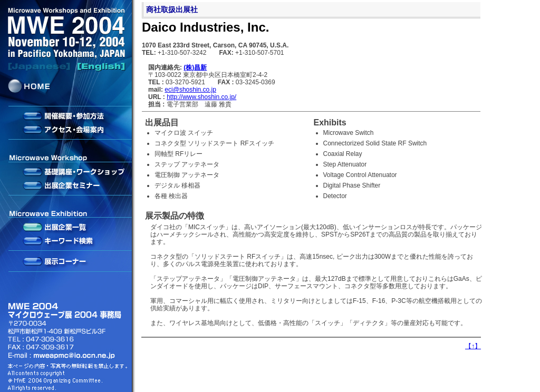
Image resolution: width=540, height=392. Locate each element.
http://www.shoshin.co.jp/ (201, 97)
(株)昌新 (195, 67)
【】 (473, 346)
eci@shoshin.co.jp (190, 90)
